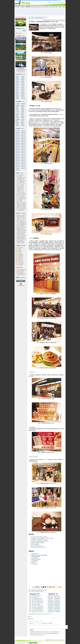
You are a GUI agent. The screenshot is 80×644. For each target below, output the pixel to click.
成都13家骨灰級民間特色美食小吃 (36, 596)
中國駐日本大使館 (35, 554)
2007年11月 (18, 147)
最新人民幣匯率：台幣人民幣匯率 (54, 597)
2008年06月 (23, 140)
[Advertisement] (40, 12)
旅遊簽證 (23, 89)
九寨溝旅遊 (18, 104)
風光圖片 (17, 92)
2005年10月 (23, 165)
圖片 (50, 7)
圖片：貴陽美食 (19, 176)
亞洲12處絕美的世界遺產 (21, 178)
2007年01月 (18, 154)
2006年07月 (18, 159)
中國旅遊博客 (20, 265)
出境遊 (22, 72)
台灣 (44, 7)
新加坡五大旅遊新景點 (21, 226)
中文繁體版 (22, 7)
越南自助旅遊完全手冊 (21, 217)
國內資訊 (23, 116)
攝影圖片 (23, 92)
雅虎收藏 (20, 250)
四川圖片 (17, 113)
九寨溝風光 (23, 94)
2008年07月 (18, 140)
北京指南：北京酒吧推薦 (21, 218)
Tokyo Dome (60, 114)
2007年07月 (18, 150)
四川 (41, 7)
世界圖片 (23, 118)
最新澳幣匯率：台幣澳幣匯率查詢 (54, 610)
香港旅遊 (17, 83)
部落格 (21, 271)
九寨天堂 (20, 69)
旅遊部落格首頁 (19, 74)
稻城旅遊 (24, 71)
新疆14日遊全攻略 (20, 240)
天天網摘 (20, 253)
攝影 (56, 7)
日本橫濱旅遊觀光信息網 (36, 555)
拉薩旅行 (17, 108)
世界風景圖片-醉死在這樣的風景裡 (54, 604)
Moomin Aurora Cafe (34, 457)
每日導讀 (23, 97)
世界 (35, 7)
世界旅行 (56, 20)
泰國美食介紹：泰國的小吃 (21, 215)
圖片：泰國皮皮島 (20, 200)
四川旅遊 (17, 80)
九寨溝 (17, 69)
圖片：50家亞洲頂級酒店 (21, 193)
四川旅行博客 (20, 259)
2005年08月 (23, 167)
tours (18, 269)
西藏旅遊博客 (20, 256)
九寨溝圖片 (18, 105)
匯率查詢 (17, 89)
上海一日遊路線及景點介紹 (21, 223)
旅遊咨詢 (23, 122)
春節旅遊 (23, 84)
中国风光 (23, 86)
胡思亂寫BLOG (21, 258)
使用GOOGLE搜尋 (19, 33)
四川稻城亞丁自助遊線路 (21, 236)
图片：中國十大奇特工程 (34, 597)
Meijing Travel (21, 261)
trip (25, 269)
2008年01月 (18, 145)
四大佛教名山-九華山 (20, 187)
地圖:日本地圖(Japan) (35, 544)
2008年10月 (23, 137)
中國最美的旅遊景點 (20, 179)
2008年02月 (23, 143)
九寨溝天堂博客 (21, 254)
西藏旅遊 (18, 71)
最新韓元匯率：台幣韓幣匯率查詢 (54, 596)
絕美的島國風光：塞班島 (21, 206)
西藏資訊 (23, 107)
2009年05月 (18, 132)
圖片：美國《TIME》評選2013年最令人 (37, 600)
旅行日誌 (23, 91)
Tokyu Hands (32, 372)
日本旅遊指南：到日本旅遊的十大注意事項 (39, 540)
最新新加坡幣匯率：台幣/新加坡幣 (54, 612)
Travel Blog (62, 20)
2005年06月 (23, 168)
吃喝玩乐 (23, 95)
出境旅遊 (23, 119)
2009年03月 (18, 134)
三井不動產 (42, 24)
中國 (32, 7)
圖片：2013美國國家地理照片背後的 (36, 599)
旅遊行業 (17, 95)
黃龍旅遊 (23, 105)
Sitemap (60, 7)
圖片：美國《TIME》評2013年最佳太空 (37, 606)
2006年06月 (23, 159)
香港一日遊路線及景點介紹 (21, 222)
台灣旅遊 (23, 83)
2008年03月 (18, 143)
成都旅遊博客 (20, 257)
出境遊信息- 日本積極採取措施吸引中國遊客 (40, 541)
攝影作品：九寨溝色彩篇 (21, 203)
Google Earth (23, 98)
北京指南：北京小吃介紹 (21, 219)
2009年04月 (23, 132)
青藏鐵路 (23, 78)
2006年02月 (23, 162)
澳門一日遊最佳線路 (20, 221)
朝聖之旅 (17, 84)
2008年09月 (18, 139)
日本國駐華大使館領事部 (36, 559)
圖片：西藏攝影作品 (20, 175)
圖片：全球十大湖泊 (20, 184)
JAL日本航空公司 (34, 564)
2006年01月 (18, 164)
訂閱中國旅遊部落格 (21, 286)
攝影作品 (17, 94)
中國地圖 (17, 126)
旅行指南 (17, 91)
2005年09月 (18, 167)
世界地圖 (23, 126)
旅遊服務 (17, 122)
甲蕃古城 (24, 69)
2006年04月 (23, 161)
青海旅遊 (23, 81)
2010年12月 (23, 131)
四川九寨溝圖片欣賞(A (21, 182)
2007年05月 (18, 151)
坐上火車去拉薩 (21, 263)
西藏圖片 (23, 108)
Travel (20, 269)
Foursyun (31, 238)
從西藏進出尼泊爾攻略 (21, 241)
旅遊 (24, 271)
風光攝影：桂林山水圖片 (21, 204)
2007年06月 (23, 150)
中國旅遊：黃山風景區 (21, 192)
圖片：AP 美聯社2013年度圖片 (35, 604)
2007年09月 (18, 148)
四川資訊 (23, 112)
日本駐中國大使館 (35, 558)
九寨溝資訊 (23, 104)
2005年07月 (18, 168)
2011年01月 (18, 131)
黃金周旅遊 (18, 119)
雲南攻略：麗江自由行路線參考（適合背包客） (39, 17)
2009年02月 (23, 134)
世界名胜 (17, 87)
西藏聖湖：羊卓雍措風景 (21, 195)
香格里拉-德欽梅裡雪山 (21, 234)
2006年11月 (18, 156)
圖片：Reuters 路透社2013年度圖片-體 (36, 610)
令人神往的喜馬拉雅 (20, 210)
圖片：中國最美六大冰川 (21, 180)
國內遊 (19, 72)
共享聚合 (20, 249)
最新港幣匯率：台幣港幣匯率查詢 (54, 599)
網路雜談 (17, 98)
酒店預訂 (23, 121)
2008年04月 (23, 142)
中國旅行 (17, 77)
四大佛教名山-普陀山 (20, 189)
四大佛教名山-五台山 (20, 191)
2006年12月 (23, 154)
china (24, 269)
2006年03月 (18, 162)
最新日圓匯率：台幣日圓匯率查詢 (54, 602)
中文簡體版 (17, 7)
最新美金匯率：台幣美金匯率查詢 (54, 600)
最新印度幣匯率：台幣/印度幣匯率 (54, 607)
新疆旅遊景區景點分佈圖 (21, 231)
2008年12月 (23, 136)
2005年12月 (23, 164)
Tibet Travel (20, 252)
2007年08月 (23, 148)
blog (22, 269)
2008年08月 (23, 139)
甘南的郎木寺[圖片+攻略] (21, 227)
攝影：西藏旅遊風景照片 (21, 209)
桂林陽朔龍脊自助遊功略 (21, 235)
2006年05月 (18, 161)
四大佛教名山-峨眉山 (20, 188)
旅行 (19, 271)
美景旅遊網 (48, 640)
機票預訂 (17, 121)
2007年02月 (23, 153)
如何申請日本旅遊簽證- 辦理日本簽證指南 (39, 537)
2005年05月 (18, 170)
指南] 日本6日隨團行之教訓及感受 (38, 543)
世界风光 (23, 87)
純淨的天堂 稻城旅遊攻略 (21, 232)
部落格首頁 (28, 7)
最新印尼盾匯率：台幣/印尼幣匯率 (54, 603)
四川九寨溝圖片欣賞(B (21, 183)
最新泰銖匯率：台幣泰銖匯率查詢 (54, 609)
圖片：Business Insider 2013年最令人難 (37, 612)
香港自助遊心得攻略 (20, 228)
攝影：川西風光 (19, 201)
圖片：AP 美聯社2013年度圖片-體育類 (36, 609)
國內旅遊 (17, 116)
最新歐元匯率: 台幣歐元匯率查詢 (54, 606)
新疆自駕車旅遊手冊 (20, 243)
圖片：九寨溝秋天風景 (21, 197)
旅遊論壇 (17, 124)
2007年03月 (18, 153)
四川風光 (23, 80)
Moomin (45, 460)
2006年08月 (23, 157)
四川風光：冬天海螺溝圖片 (21, 208)
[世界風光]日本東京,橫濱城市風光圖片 (38, 547)
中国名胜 (17, 86)
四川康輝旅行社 (21, 262)
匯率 (53, 7)
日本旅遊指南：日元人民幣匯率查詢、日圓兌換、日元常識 (42, 538)
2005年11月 (18, 165)
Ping (29, 614)
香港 (47, 7)
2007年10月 (23, 147)
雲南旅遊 (17, 81)
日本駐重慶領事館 (35, 561)
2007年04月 (23, 151)
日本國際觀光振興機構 (35, 557)
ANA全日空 (33, 562)
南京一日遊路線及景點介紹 (21, 224)
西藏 (38, 7)
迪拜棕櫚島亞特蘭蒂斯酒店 (21, 205)
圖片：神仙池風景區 (20, 186)
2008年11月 (18, 137)
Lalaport (48, 24)
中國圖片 (17, 118)
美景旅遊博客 (20, 248)
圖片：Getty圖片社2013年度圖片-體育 (36, 607)
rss (17, 248)
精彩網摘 (17, 97)
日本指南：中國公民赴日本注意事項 (37, 18)
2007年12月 (23, 145)
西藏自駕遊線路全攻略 (21, 238)
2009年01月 (18, 136)
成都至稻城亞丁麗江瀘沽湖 (21, 230)
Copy (36, 614)
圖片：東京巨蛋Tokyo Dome (37, 546)
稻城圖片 (23, 113)
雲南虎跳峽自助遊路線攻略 (21, 239)
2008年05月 (18, 142)
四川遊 (21, 71)
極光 (57, 460)
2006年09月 (18, 157)
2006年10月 (23, 156)
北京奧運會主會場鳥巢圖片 (21, 199)
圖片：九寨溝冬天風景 (21, 196)
